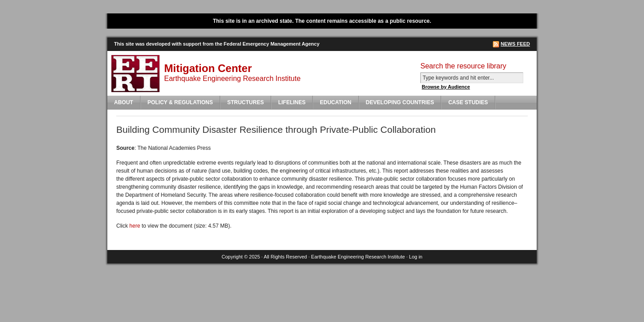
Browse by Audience (446, 87)
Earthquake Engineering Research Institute (358, 257)
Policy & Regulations (180, 102)
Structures (246, 102)
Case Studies (468, 102)
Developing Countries (400, 102)
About (124, 102)
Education (335, 102)
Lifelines (292, 102)
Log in (416, 257)
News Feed (515, 44)
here (135, 226)
